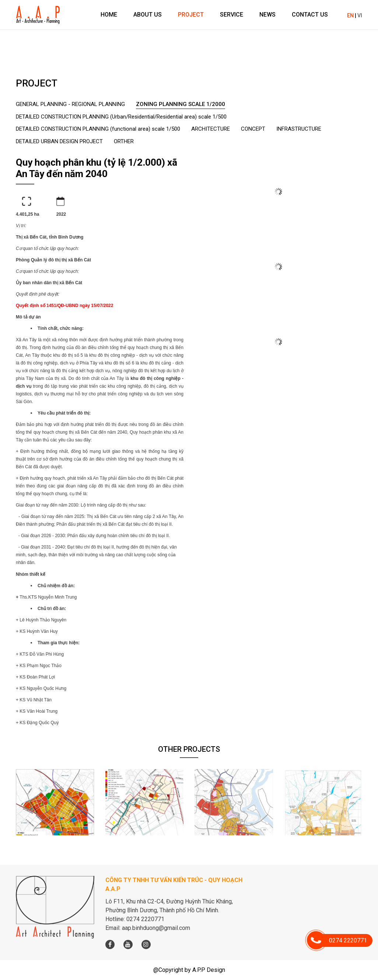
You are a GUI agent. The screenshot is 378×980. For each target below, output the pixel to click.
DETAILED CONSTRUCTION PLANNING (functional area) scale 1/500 (98, 129)
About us (148, 15)
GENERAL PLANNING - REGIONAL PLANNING (70, 104)
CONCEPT (253, 129)
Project (191, 15)
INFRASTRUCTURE (299, 129)
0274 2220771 (342, 940)
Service (232, 15)
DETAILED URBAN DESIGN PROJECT (59, 141)
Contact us (310, 15)
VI (360, 15)
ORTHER (124, 141)
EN (350, 15)
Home (109, 15)
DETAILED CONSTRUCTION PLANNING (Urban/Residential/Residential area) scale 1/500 (121, 117)
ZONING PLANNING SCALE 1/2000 (181, 104)
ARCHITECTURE (211, 129)
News (267, 15)
